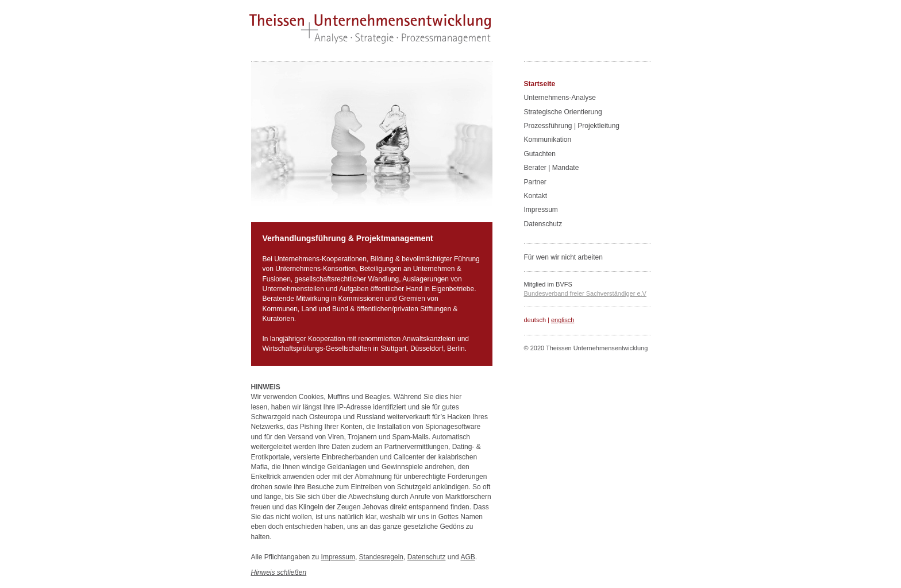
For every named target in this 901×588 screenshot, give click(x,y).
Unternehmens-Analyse (560, 98)
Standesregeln (381, 557)
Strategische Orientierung (563, 112)
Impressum (338, 557)
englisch (563, 320)
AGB (467, 557)
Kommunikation (548, 140)
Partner (535, 182)
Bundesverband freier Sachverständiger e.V (585, 293)
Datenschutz (427, 557)
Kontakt (536, 196)
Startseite (540, 84)
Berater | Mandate (552, 168)
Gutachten (540, 154)
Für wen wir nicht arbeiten (563, 257)
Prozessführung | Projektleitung (572, 126)
